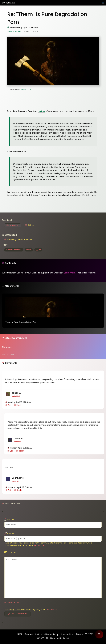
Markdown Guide (12, 602)
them (29, 250)
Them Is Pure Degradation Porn (21, 322)
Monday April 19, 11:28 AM (21, 448)
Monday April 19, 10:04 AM (20, 403)
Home (20, 634)
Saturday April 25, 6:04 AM (20, 487)
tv (38, 250)
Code (9, 533)
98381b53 (17, 442)
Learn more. (39, 545)
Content (11, 552)
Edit (10, 406)
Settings (89, 634)
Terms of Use (51, 610)
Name (9, 519)
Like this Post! (13, 225)
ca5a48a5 (16, 397)
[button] (99, 634)
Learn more (70, 273)
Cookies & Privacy (50, 634)
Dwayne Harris (15, 31)
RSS (37, 634)
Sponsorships (67, 634)
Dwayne (9, 3)
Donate (79, 634)
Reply (19, 406)
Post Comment (17, 614)
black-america (14, 250)
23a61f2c (15, 481)
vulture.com (26, 89)
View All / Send (8, 355)
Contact (29, 634)
